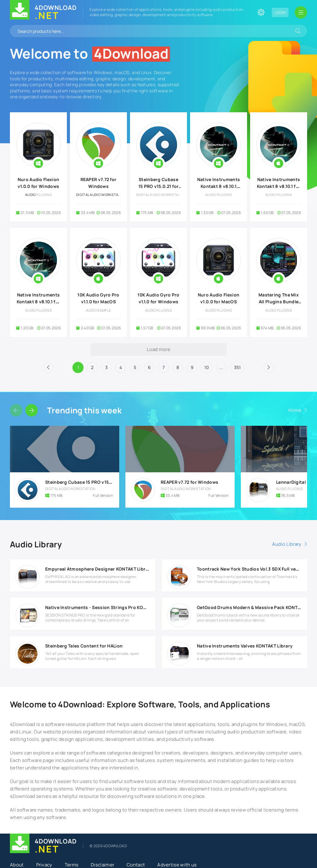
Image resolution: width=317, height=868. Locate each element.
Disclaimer (102, 865)
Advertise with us (177, 865)
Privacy (44, 865)
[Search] (298, 31)
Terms (72, 865)
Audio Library (287, 544)
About (17, 865)
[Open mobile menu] (301, 12)
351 (237, 367)
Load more (158, 349)
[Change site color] (261, 12)
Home (295, 410)
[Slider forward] (32, 410)
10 (207, 367)
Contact (136, 865)
